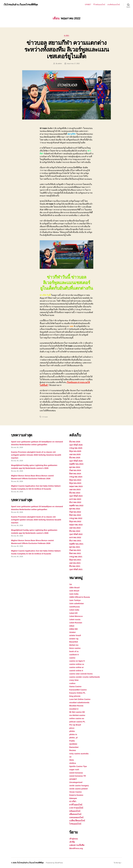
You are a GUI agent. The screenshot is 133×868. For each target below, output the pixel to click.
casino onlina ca (77, 664)
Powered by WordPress (54, 863)
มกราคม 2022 (75, 537)
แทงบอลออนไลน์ (76, 817)
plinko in (73, 734)
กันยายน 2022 (75, 512)
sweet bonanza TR (78, 776)
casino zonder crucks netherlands (85, 677)
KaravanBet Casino (78, 690)
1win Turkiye (75, 600)
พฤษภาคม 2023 (76, 486)
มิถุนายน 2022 (75, 521)
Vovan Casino (75, 792)
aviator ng (74, 639)
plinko (72, 731)
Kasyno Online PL (77, 693)
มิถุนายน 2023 (75, 483)
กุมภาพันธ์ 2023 (76, 496)
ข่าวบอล (45, 417)
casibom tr (74, 655)
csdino (72, 683)
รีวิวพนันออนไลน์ (99, 5)
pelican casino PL (77, 722)
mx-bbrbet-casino (77, 715)
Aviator (73, 632)
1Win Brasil (74, 588)
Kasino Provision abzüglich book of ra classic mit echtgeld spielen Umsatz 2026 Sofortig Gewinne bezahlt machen (36, 455)
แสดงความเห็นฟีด (77, 845)
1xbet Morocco (76, 616)
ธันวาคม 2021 (75, 541)
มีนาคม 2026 (75, 442)
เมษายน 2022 (75, 528)
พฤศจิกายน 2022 (76, 506)
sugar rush (74, 769)
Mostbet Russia (76, 706)
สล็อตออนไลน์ (75, 814)
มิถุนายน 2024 (75, 480)
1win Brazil (74, 591)
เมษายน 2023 (75, 489)
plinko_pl (73, 738)
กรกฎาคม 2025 (76, 448)
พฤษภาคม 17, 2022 (73, 64)
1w (71, 584)
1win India (74, 594)
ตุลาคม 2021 (75, 547)
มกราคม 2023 (75, 499)
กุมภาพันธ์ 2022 (76, 534)
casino (72, 658)
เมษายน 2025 (75, 454)
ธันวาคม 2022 (75, 502)
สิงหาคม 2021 (75, 553)
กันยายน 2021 (75, 550)
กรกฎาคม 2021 (76, 557)
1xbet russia (75, 619)
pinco (72, 728)
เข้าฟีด (72, 842)
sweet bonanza (76, 773)
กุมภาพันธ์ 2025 (76, 461)
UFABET (88, 5)
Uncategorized (76, 782)
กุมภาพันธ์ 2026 (76, 445)
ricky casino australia (79, 754)
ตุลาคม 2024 (75, 467)
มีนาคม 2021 (75, 566)
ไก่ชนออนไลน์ (75, 824)
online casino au (77, 718)
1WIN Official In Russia (80, 597)
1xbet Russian (76, 623)
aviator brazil (75, 635)
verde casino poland (78, 789)
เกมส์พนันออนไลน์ (114, 5)
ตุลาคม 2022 (75, 509)
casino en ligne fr (77, 661)
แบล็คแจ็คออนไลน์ (77, 821)
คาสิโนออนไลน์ (76, 805)
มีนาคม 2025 (75, 458)
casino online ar (76, 667)
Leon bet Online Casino (80, 699)
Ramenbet (74, 747)
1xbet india (74, 610)
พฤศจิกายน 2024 (76, 464)
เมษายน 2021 (75, 563)
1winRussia (74, 607)
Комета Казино (76, 795)
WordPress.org (76, 848)
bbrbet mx (74, 645)
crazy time (74, 680)
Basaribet (74, 642)
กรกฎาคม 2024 (76, 477)
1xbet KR (73, 613)
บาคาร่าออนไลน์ (76, 808)
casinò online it (76, 671)
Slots (72, 760)
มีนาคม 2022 (75, 531)
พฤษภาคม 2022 (76, 525)
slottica (73, 763)
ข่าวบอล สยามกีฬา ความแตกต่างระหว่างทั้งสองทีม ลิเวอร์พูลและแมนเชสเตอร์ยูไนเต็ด (67, 50)
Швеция (73, 798)
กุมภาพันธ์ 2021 (76, 569)
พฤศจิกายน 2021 (76, 544)
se (70, 757)
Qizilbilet (73, 744)
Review (73, 750)
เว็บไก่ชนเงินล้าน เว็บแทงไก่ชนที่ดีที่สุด (21, 5)
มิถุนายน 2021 (75, 560)
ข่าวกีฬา (66, 36)
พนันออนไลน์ (75, 811)
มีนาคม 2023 (75, 493)
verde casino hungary (79, 785)
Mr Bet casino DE (77, 712)
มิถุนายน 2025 (75, 451)
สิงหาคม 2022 (75, 515)
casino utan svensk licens (81, 674)
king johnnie (75, 696)
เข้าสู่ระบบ (74, 839)
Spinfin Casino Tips (78, 766)
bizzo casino (75, 648)
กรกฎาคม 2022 (76, 518)
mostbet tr (74, 709)
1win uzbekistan (77, 603)
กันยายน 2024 (75, 470)
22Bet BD (73, 629)
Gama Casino (75, 686)
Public (72, 741)
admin (60, 64)
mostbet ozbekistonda (79, 702)
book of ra (74, 651)
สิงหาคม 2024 (75, 474)
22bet (72, 626)
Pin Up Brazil (75, 725)
